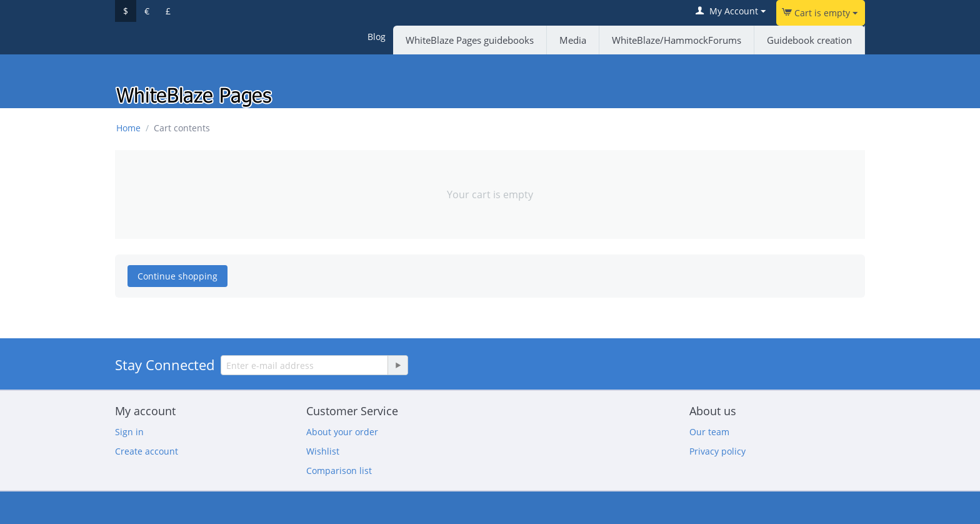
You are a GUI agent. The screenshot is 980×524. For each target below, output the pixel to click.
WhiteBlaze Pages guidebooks (470, 40)
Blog (377, 37)
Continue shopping (177, 276)
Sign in (129, 432)
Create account (147, 451)
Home (128, 128)
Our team (709, 432)
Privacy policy (717, 451)
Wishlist (323, 451)
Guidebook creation (809, 40)
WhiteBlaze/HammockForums (677, 40)
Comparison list (339, 471)
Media (573, 40)
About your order (342, 432)
